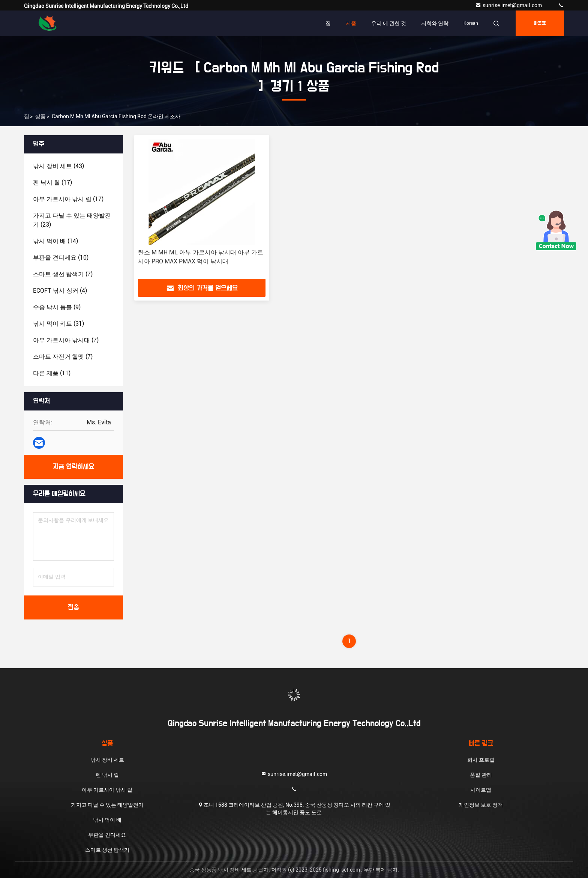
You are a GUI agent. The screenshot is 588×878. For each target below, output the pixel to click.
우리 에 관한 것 (389, 23)
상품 (40, 116)
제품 (351, 23)
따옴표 (540, 23)
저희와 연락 (435, 23)
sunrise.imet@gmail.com (509, 5)
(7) (63, 274)
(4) (60, 291)
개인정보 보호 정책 (481, 805)
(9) (57, 307)
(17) (52, 183)
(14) (55, 241)
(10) (61, 258)
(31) (58, 324)
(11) (52, 373)
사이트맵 (481, 790)
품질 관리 (481, 775)
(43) (58, 166)
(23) (72, 220)
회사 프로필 (481, 760)
